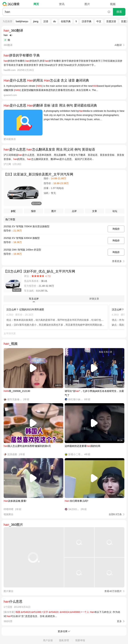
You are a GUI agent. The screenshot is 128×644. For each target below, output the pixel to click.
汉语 (46, 21)
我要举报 (80, 640)
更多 (119, 621)
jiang (36, 21)
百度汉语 (111, 21)
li (76, 21)
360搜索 (12, 4)
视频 (113, 4)
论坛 (115, 211)
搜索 (119, 12)
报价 (33, 211)
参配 (13, 211)
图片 (87, 4)
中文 (99, 21)
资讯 (62, 4)
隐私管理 (64, 640)
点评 (74, 211)
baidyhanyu (22, 21)
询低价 (116, 229)
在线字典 (66, 21)
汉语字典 (87, 21)
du (55, 21)
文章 (95, 211)
